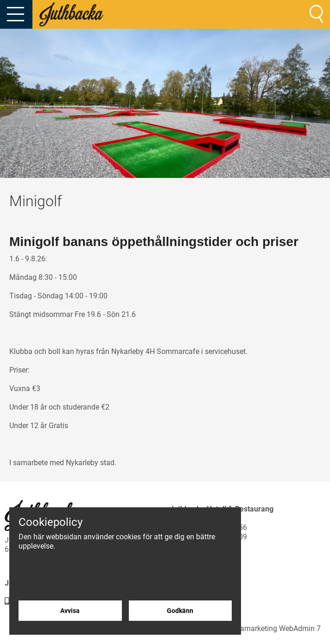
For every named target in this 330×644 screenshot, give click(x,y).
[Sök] (316, 14)
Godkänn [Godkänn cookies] (180, 611)
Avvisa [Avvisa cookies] (70, 611)
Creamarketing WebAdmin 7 (275, 628)
